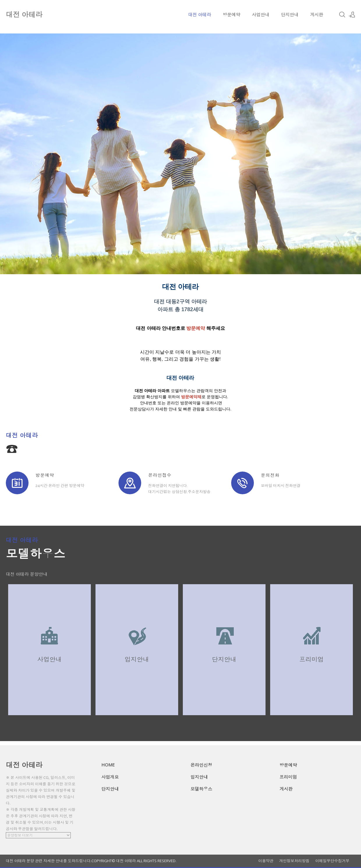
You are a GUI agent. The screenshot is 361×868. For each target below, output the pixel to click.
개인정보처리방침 (294, 861)
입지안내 (199, 777)
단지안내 (290, 15)
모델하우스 (201, 789)
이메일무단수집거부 (332, 861)
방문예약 (231, 15)
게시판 (317, 15)
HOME (108, 765)
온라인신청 (201, 765)
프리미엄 (288, 777)
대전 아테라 (200, 15)
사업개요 (110, 777)
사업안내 (261, 15)
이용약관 (266, 861)
